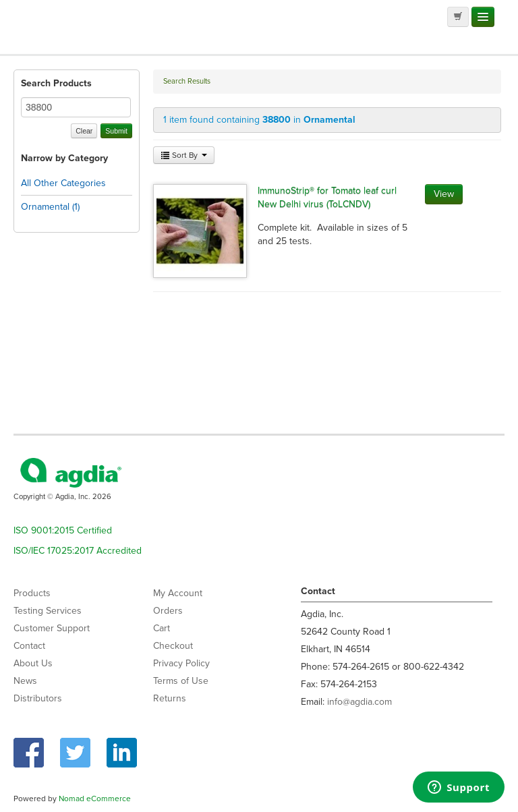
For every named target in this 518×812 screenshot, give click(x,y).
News (25, 681)
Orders (168, 611)
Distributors (38, 698)
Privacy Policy (181, 663)
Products (32, 593)
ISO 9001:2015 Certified (63, 530)
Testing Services (48, 611)
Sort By (184, 155)
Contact (29, 646)
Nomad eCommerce (95, 799)
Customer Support (52, 628)
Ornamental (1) (50, 207)
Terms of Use (181, 681)
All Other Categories (63, 183)
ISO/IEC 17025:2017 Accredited (78, 551)
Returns (170, 698)
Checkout (173, 646)
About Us (33, 663)
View (444, 194)
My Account (178, 593)
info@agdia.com (359, 702)
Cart (162, 628)
